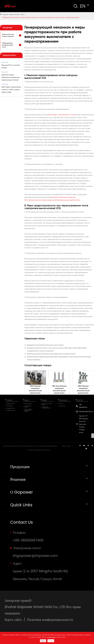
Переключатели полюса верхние (8, 35)
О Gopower (9, 400)
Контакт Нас (80, 400)
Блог (23, 14)
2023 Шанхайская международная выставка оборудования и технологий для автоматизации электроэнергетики (59, 358)
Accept (51, 641)
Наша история (10, 406)
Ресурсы (61, 404)
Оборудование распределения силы (8, 45)
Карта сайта (67, 446)
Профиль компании (11, 404)
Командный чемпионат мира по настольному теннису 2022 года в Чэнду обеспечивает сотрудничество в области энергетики (57, 349)
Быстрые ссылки (63, 400)
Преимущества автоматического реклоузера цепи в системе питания (51, 354)
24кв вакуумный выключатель (69, 200)
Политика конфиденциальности (39, 450)
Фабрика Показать (11, 410)
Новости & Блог (14, 14)
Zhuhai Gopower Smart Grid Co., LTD (29, 446)
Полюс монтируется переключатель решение (28, 410)
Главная (5, 14)
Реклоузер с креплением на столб (62, 115)
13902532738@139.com (86, 412)
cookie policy (51, 637)
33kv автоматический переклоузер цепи (40, 200)
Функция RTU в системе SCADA (11, 66)
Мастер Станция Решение (28, 406)
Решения (26, 400)
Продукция (7, 28)
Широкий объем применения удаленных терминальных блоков (11, 77)
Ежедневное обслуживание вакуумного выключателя (45, 345)
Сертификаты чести (11, 408)
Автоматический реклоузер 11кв (63, 197)
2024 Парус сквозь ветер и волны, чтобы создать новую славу (11, 89)
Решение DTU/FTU (28, 404)
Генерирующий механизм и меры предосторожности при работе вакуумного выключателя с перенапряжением (41, 17)
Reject (43, 641)
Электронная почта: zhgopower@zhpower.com (35, 552)
